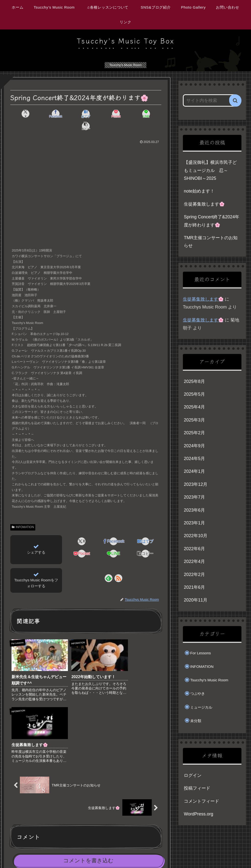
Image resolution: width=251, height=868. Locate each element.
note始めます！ (199, 191)
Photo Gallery (193, 853)
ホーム (55, 853)
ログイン (193, 775)
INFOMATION (23, 515)
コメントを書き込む (88, 781)
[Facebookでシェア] (48, 114)
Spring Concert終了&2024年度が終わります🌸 (212, 221)
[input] (210, 100)
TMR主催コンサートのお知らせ (211, 242)
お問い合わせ (219, 853)
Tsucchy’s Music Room (83, 853)
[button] (149, 114)
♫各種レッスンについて (127, 853)
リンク (239, 853)
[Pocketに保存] (99, 114)
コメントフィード (201, 801)
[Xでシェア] (22, 114)
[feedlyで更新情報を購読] (109, 566)
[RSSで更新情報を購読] (118, 566)
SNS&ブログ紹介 (164, 853)
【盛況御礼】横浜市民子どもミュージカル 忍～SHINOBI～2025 (210, 170)
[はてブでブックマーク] (73, 114)
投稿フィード (197, 788)
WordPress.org (199, 814)
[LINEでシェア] (124, 114)
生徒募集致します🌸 (204, 204)
